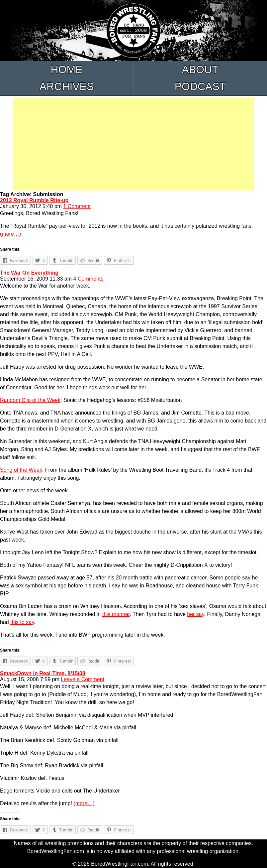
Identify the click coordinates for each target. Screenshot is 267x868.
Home (67, 69)
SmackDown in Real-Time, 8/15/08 (43, 673)
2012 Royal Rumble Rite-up (34, 200)
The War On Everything (29, 273)
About (200, 69)
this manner (116, 614)
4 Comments (89, 279)
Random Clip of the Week (30, 400)
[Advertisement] (133, 144)
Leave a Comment (83, 679)
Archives (67, 86)
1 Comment (77, 206)
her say (195, 614)
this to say (22, 622)
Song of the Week (21, 470)
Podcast (200, 86)
